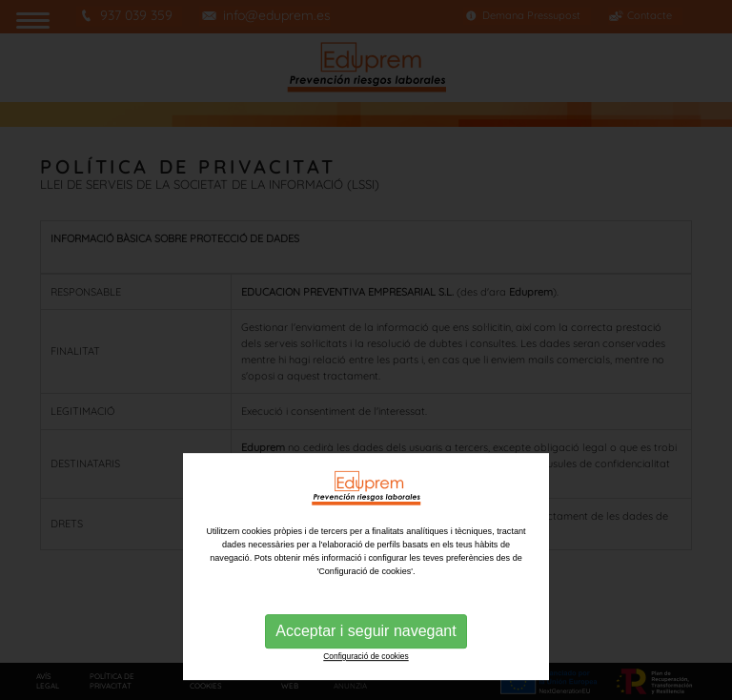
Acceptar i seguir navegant (366, 676)
